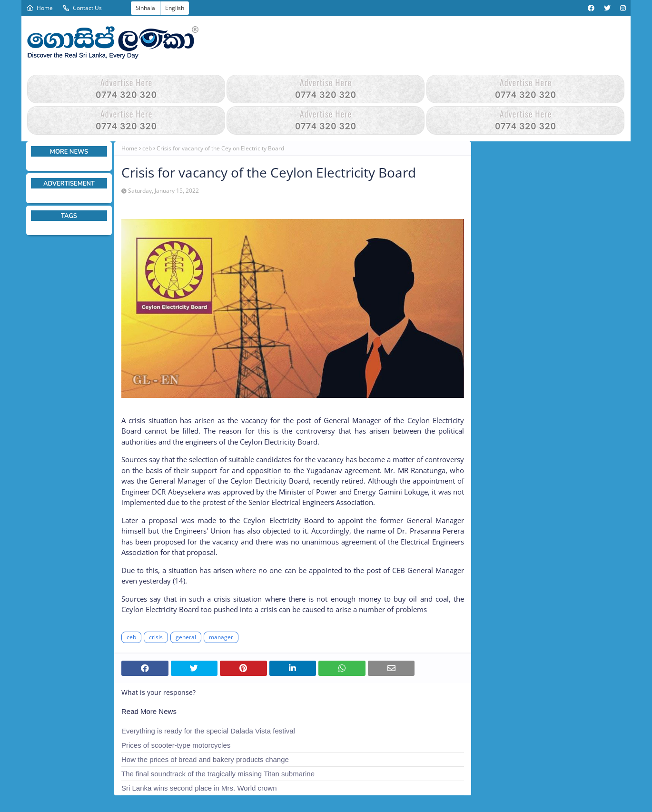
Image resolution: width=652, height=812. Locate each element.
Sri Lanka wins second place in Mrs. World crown (199, 788)
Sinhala (145, 8)
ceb (147, 148)
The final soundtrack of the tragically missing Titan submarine (218, 774)
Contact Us (82, 8)
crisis (156, 637)
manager (221, 637)
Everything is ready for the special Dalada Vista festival (208, 731)
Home (40, 8)
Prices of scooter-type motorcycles (176, 745)
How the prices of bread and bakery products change (205, 759)
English (175, 8)
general (186, 637)
